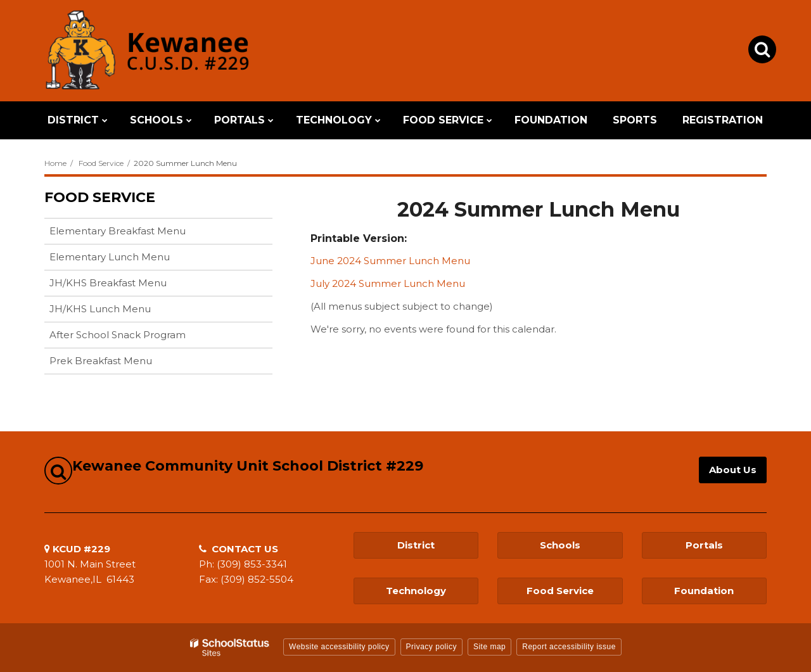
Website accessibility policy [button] (339, 647)
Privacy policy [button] (431, 647)
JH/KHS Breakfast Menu (108, 283)
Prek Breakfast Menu (101, 361)
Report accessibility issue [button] (569, 647)
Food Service (101, 163)
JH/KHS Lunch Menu (100, 309)
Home (55, 163)
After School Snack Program (118, 335)
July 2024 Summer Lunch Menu (388, 283)
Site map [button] (489, 647)
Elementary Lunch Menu (110, 257)
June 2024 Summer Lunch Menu (390, 261)
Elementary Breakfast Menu (118, 231)
